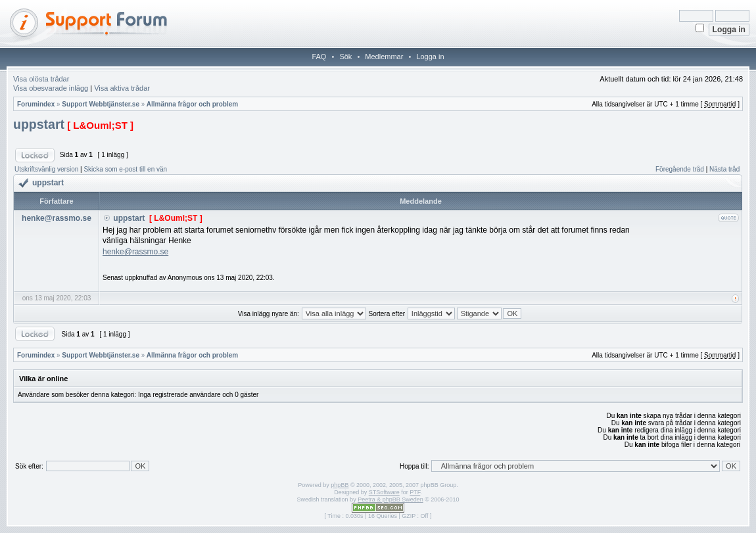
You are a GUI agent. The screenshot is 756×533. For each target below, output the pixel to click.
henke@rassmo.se (135, 252)
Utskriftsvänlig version (46, 169)
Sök (345, 57)
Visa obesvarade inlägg (51, 88)
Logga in (430, 57)
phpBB (340, 485)
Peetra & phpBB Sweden (390, 499)
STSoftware (384, 492)
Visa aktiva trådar (122, 88)
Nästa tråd (724, 169)
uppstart (39, 124)
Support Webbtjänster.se (101, 104)
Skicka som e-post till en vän (125, 169)
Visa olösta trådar (41, 79)
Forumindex (36, 104)
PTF (415, 492)
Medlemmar (384, 57)
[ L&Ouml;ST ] (100, 125)
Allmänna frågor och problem (192, 104)
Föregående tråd (680, 169)
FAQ (319, 57)
